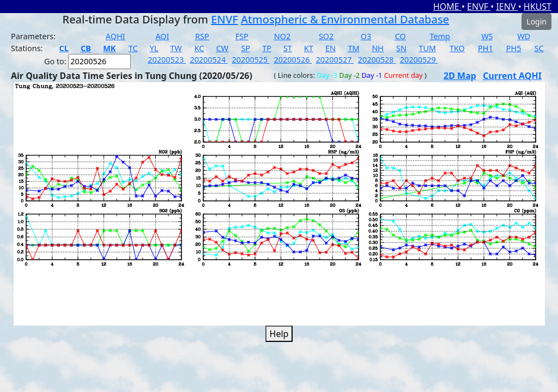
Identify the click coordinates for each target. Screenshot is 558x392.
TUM (427, 48)
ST (288, 48)
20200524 (209, 60)
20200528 (377, 60)
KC (199, 48)
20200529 (419, 60)
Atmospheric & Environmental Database (345, 19)
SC (539, 48)
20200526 (293, 60)
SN (401, 48)
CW (222, 48)
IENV (507, 7)
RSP (202, 36)
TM (353, 48)
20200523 (167, 60)
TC (133, 48)
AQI (162, 36)
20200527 (335, 60)
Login (536, 22)
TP (267, 48)
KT (309, 48)
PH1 (486, 48)
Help (279, 334)
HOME (447, 7)
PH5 (514, 48)
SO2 (326, 36)
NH (378, 48)
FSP (242, 36)
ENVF (479, 7)
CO (401, 36)
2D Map (460, 76)
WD (524, 36)
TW (176, 48)
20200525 (251, 60)
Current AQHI (512, 76)
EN (330, 48)
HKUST (538, 7)
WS (487, 36)
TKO (457, 48)
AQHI (116, 36)
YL (154, 48)
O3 (366, 36)
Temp (440, 36)
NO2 (282, 36)
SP (245, 48)
